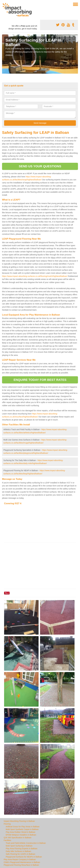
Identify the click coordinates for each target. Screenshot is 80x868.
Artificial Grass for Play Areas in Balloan (23, 827)
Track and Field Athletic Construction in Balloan (26, 843)
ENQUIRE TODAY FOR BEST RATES (40, 380)
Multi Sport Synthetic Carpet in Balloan (22, 829)
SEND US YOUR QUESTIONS (40, 166)
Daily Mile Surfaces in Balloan (18, 851)
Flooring (7, 824)
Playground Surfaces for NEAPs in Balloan (24, 857)
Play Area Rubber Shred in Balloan (21, 832)
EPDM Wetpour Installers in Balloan (21, 835)
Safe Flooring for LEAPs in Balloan (21, 854)
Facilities (7, 840)
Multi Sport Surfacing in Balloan (19, 846)
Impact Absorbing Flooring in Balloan (19, 821)
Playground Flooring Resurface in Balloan (21, 865)
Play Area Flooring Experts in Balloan (22, 849)
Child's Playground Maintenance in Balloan (22, 862)
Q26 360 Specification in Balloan (18, 838)
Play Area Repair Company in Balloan (20, 859)
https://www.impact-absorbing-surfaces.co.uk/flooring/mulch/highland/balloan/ (35, 276)
